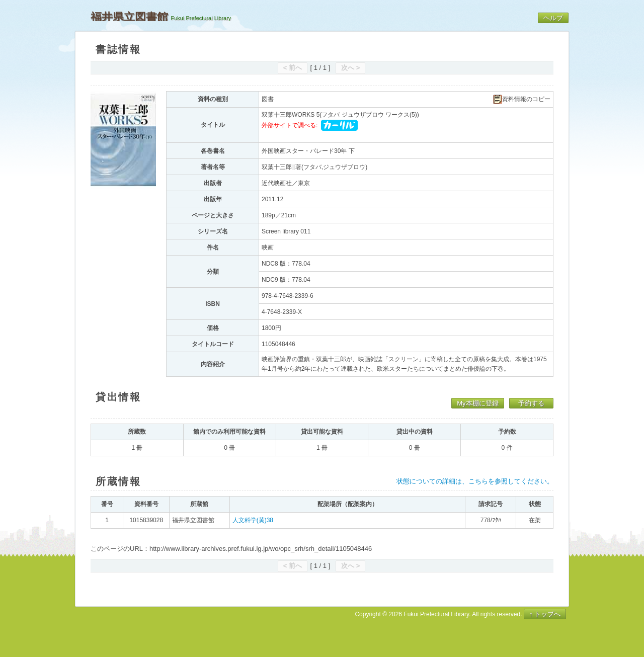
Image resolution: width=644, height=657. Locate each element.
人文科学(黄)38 (253, 520)
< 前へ (293, 68)
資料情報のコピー (522, 99)
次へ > (350, 68)
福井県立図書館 (129, 17)
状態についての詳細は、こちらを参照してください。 (475, 481)
